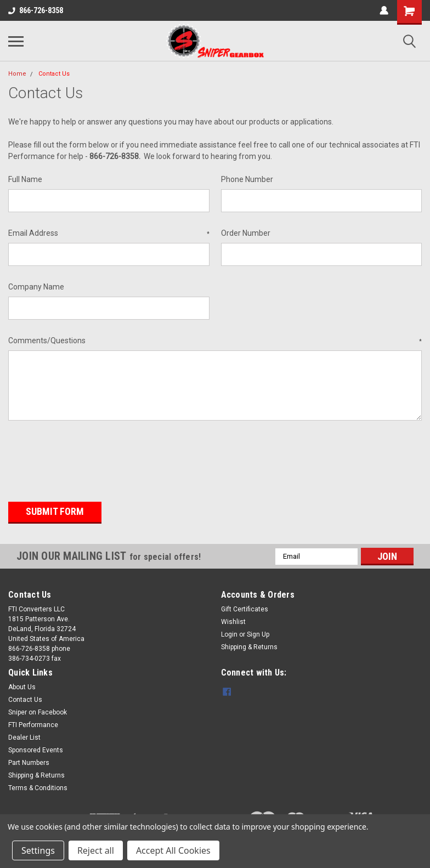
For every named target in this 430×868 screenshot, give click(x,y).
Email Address (109, 234)
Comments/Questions (215, 341)
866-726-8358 (36, 10)
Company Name (36, 287)
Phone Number (247, 179)
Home (17, 74)
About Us (22, 687)
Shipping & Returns (249, 646)
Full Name (25, 179)
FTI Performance (33, 724)
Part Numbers (29, 762)
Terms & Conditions (38, 787)
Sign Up (258, 634)
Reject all (96, 850)
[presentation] (92, 457)
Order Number (246, 233)
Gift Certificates (245, 609)
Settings (38, 850)
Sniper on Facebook (38, 712)
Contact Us (54, 74)
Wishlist (233, 621)
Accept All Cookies (173, 850)
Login (229, 634)
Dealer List (24, 737)
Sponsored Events (36, 750)
